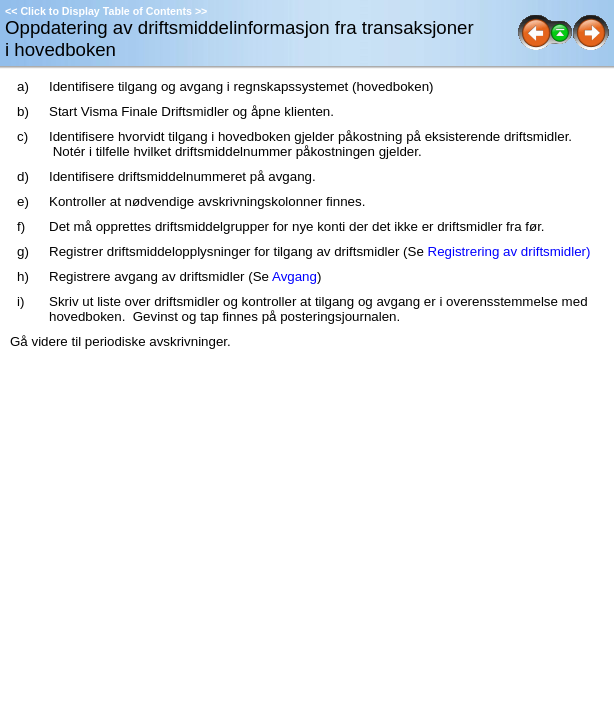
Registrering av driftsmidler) (509, 251)
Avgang (294, 276)
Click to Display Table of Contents (106, 11)
